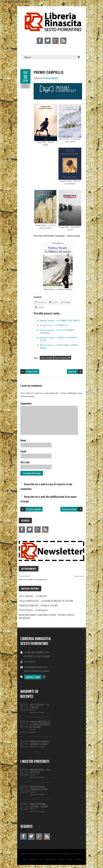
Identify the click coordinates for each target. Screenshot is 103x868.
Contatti (69, 859)
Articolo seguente (34, 509)
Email (24, 451)
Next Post (72, 371)
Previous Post (32, 371)
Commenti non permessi (37, 712)
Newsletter (79, 859)
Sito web (25, 462)
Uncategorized (52, 78)
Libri (41, 859)
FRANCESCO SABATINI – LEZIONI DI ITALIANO (38, 605)
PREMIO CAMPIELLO (48, 72)
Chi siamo (33, 859)
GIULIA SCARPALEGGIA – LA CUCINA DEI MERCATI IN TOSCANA (46, 601)
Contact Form (33, 677)
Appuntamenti (50, 859)
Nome (24, 440)
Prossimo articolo (69, 509)
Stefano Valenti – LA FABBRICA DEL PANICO (60, 321)
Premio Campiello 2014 (62, 358)
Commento (26, 403)
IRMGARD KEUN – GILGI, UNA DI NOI (40, 771)
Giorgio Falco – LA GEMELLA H (54, 325)
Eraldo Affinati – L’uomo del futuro (39, 788)
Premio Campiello (47, 358)
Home (25, 859)
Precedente (24, 576)
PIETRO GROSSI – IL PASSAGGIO (33, 610)
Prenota (61, 859)
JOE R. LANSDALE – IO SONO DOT (33, 596)
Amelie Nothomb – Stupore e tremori (39, 805)
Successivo (79, 576)
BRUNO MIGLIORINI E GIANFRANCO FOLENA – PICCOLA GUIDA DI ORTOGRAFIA (46, 616)
